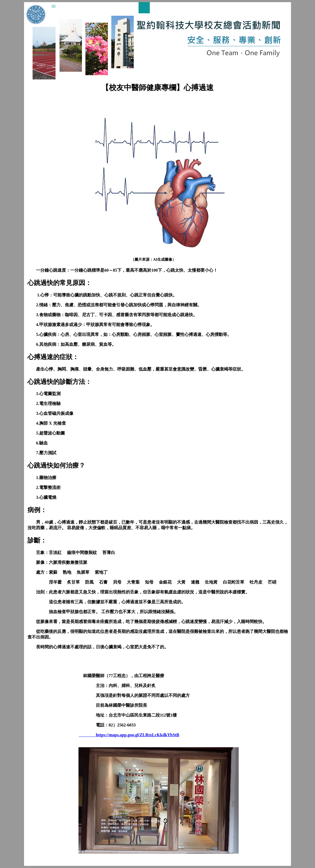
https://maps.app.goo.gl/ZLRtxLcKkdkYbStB (129, 735)
